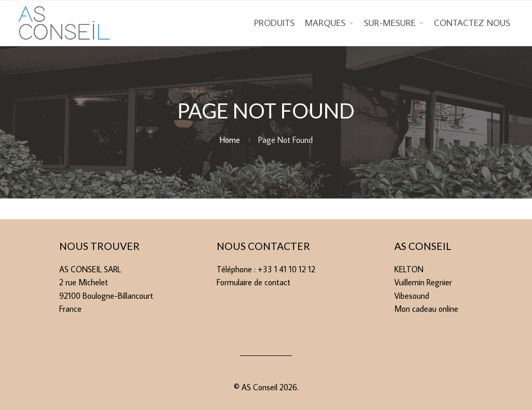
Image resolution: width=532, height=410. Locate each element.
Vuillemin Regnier (423, 282)
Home (230, 140)
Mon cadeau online (426, 309)
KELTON (409, 269)
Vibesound (412, 296)
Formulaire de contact (254, 282)
